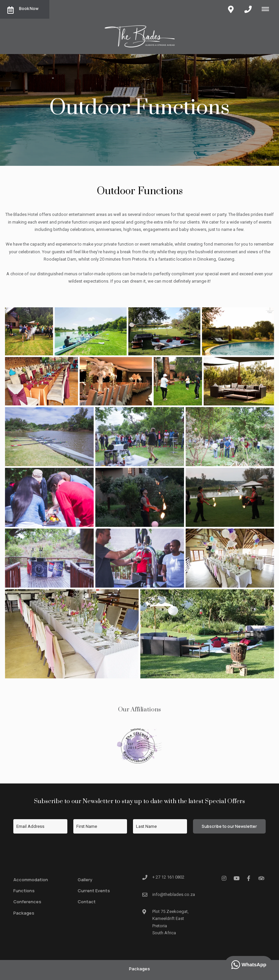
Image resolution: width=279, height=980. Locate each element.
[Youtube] (236, 878)
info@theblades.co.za (174, 894)
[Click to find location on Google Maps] (231, 9)
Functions (24, 891)
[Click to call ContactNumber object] (248, 9)
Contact (87, 902)
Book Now (23, 10)
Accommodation (31, 880)
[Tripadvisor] (261, 878)
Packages (24, 913)
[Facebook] (249, 878)
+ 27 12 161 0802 (168, 877)
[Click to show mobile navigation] (268, 9)
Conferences (27, 902)
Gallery (85, 880)
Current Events (94, 891)
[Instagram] (224, 878)
